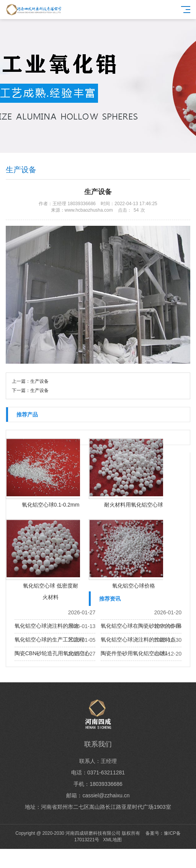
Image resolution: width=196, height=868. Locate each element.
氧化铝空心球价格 (134, 586)
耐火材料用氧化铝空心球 (134, 505)
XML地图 (112, 840)
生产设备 (39, 381)
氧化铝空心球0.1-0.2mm (51, 505)
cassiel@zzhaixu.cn (106, 795)
